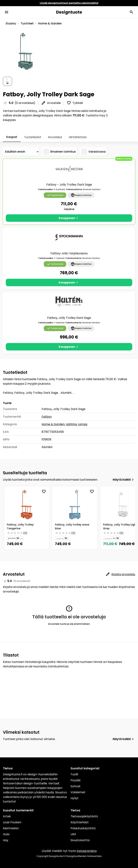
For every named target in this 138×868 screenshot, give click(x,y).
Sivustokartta (80, 840)
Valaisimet (78, 792)
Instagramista (87, 851)
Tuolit (74, 774)
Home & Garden (50, 23)
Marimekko (11, 828)
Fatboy (47, 417)
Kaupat (12, 137)
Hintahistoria (78, 137)
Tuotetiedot (33, 137)
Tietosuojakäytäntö (84, 816)
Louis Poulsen (12, 822)
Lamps (83, 424)
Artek (7, 816)
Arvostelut (55, 137)
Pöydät (76, 780)
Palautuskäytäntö (83, 828)
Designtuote (69, 12)
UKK (73, 834)
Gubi (6, 834)
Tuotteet (27, 23)
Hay (6, 840)
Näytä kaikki (124, 480)
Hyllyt (75, 798)
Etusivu (11, 23)
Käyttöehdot (80, 822)
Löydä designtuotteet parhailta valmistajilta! (69, 3)
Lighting (71, 424)
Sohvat (76, 786)
